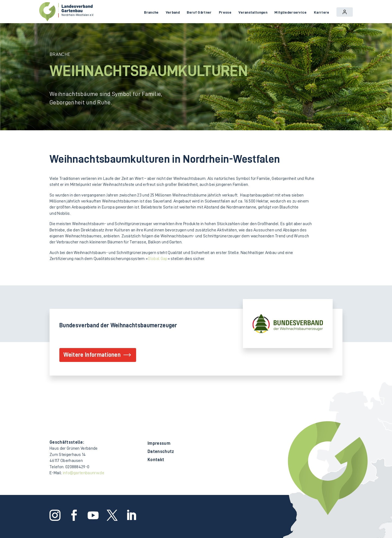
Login (345, 12)
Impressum (159, 444)
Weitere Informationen (92, 355)
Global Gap (158, 259)
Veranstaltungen (253, 12)
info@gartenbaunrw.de (84, 473)
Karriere (322, 12)
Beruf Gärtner (199, 12)
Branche (151, 12)
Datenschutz (161, 452)
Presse (225, 12)
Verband (173, 12)
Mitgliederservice (290, 12)
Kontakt (156, 460)
